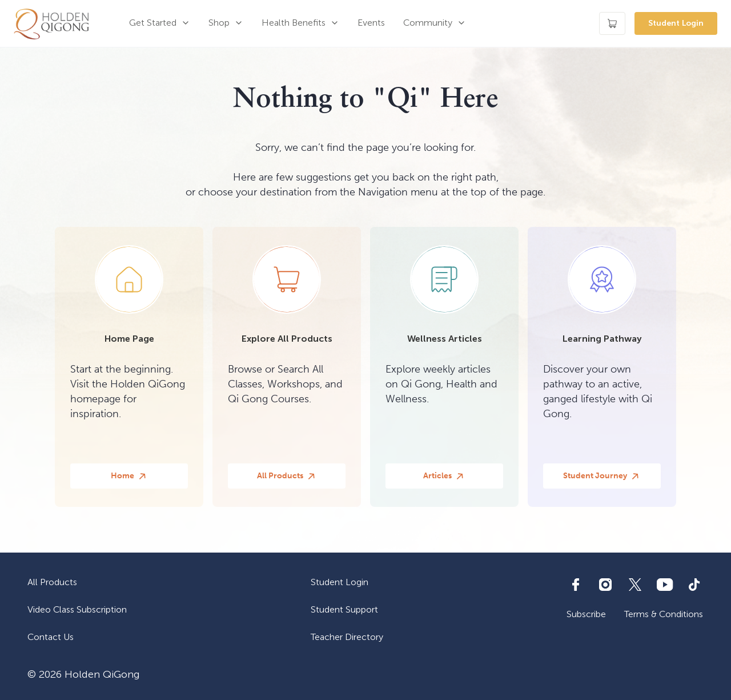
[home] (51, 23)
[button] (160, 23)
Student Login (676, 23)
